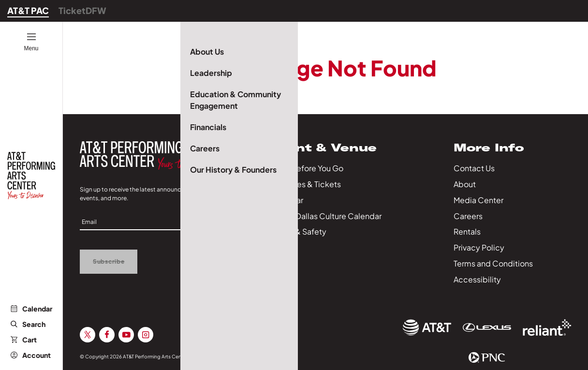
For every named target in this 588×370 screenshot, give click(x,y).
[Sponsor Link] (427, 327)
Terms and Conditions (493, 263)
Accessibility (477, 279)
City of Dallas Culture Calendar (325, 216)
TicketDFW (82, 10)
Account (31, 355)
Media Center (478, 200)
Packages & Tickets (305, 184)
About (465, 184)
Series (281, 247)
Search (28, 324)
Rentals (467, 231)
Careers (468, 216)
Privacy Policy (479, 247)
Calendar (31, 309)
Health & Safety (298, 231)
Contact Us (474, 168)
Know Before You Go (306, 168)
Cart (24, 340)
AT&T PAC (28, 10)
